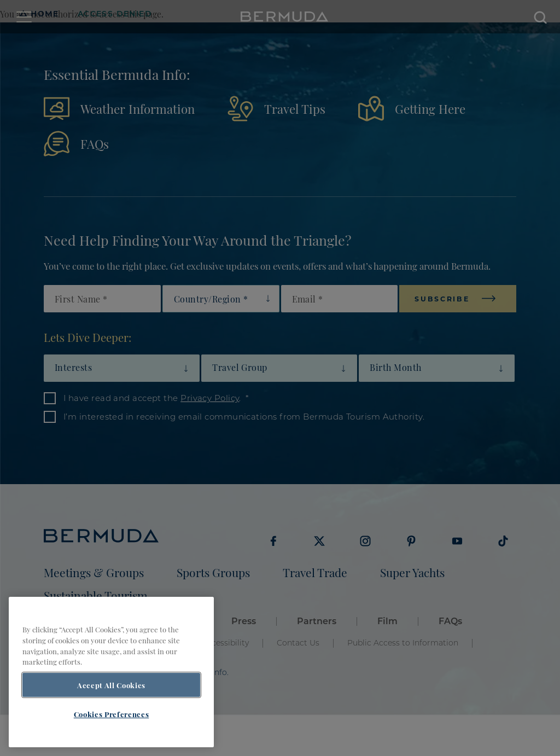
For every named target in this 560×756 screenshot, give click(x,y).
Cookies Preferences (111, 714)
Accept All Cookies (111, 685)
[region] (111, 672)
